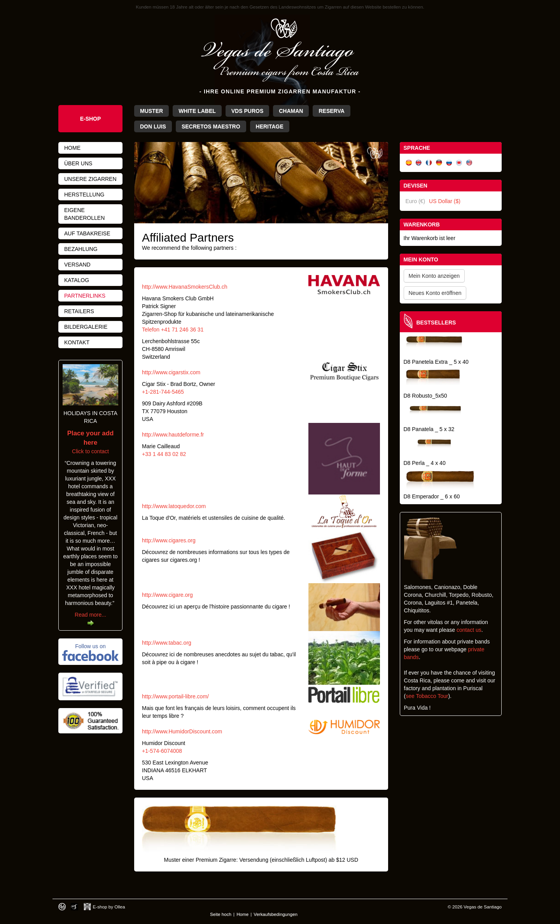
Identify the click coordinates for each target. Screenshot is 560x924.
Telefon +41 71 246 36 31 (173, 330)
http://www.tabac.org (167, 643)
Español (409, 163)
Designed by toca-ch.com (62, 907)
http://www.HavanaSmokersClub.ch (185, 287)
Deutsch (439, 163)
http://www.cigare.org (167, 595)
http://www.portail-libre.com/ (175, 696)
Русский (449, 163)
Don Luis (153, 126)
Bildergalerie (86, 327)
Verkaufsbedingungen (276, 914)
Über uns (78, 163)
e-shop (91, 119)
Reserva (331, 111)
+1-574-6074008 (162, 751)
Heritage (270, 126)
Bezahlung (81, 249)
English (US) (469, 163)
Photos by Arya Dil (74, 907)
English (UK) (419, 163)
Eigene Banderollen (84, 214)
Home (72, 148)
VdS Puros (247, 111)
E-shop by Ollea (109, 907)
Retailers (79, 311)
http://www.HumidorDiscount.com (182, 731)
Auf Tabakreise (87, 233)
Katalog (77, 280)
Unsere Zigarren (90, 179)
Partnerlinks (85, 296)
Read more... (90, 615)
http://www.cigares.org (169, 540)
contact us (469, 630)
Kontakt (77, 342)
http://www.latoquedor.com (174, 506)
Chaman (291, 111)
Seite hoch (221, 914)
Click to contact (90, 442)
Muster (151, 111)
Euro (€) (416, 201)
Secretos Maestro (211, 126)
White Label (197, 111)
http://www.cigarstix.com (171, 372)
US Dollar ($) (445, 201)
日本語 (459, 163)
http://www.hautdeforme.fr (173, 435)
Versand (77, 265)
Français (429, 163)
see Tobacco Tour (427, 696)
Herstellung (84, 195)
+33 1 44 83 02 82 (164, 454)
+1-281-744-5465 (163, 392)
